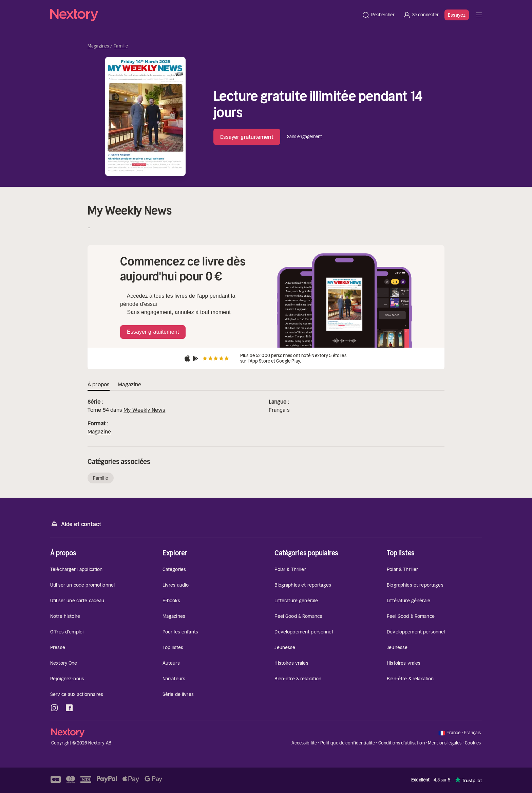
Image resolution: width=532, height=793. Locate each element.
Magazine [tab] (129, 384)
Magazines (98, 46)
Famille (121, 46)
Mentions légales (445, 743)
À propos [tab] (99, 384)
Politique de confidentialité (348, 743)
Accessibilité (304, 743)
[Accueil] (204, 15)
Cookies (473, 743)
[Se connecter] (421, 15)
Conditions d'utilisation (402, 743)
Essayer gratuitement (247, 137)
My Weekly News (144, 410)
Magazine (99, 431)
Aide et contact (76, 524)
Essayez (457, 15)
